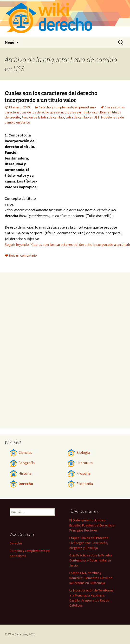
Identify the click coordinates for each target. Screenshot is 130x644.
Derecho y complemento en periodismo (67, 107)
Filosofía (79, 473)
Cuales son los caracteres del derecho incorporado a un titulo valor (51, 97)
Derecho (21, 484)
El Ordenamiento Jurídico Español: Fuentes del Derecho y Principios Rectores (92, 525)
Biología (79, 452)
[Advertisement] (82, 168)
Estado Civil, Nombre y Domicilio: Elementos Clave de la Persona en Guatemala (91, 578)
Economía (80, 484)
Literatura (80, 463)
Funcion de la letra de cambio (43, 117)
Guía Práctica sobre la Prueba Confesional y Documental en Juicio (91, 560)
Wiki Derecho (18, 634)
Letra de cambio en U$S (82, 117)
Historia (21, 473)
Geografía (22, 463)
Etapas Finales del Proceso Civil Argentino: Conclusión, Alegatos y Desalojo (89, 543)
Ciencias (21, 452)
